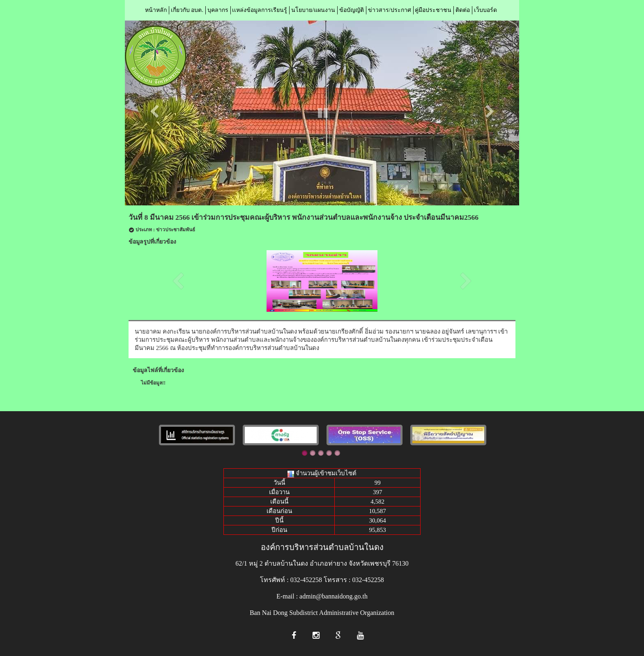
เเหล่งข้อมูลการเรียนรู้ (260, 10)
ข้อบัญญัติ (352, 10)
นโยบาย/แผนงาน (313, 10)
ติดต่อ (463, 10)
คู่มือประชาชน (433, 10)
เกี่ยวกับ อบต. (187, 10)
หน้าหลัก (156, 10)
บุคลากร (218, 10)
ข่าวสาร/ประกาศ (390, 10)
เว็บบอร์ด (485, 10)
